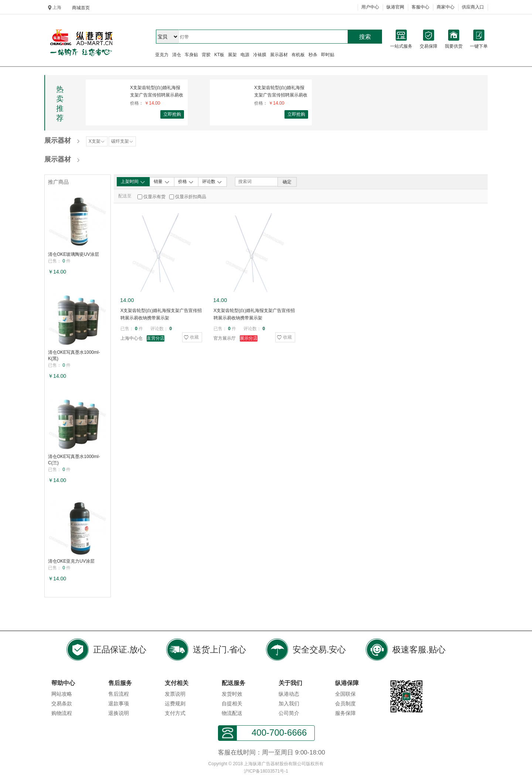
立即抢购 (172, 114)
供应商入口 (473, 7)
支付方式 (175, 713)
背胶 (206, 55)
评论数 (212, 182)
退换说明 (119, 713)
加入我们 (289, 703)
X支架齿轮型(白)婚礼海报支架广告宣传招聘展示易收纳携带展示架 (157, 91)
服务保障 (345, 713)
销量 (162, 182)
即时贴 (328, 55)
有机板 (298, 55)
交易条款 (62, 703)
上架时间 (133, 182)
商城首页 (81, 8)
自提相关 (232, 703)
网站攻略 (62, 694)
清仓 (177, 55)
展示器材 (279, 55)
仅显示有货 (154, 197)
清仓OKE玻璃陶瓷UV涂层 (74, 254)
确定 (287, 182)
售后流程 (119, 694)
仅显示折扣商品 (191, 197)
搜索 (365, 37)
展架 (232, 55)
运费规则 (175, 703)
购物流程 (62, 713)
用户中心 (370, 7)
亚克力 (162, 55)
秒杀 (313, 55)
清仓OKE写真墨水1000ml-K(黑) (74, 355)
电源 (245, 55)
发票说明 (175, 694)
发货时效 (232, 694)
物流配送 (232, 713)
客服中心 (420, 7)
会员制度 (345, 703)
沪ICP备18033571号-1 (266, 771)
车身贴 (191, 55)
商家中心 (446, 7)
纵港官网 (395, 7)
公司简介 (289, 713)
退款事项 (119, 703)
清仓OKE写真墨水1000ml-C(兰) (74, 460)
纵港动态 (289, 694)
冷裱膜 (260, 55)
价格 (186, 182)
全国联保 (345, 694)
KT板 (219, 55)
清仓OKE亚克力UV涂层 (71, 561)
